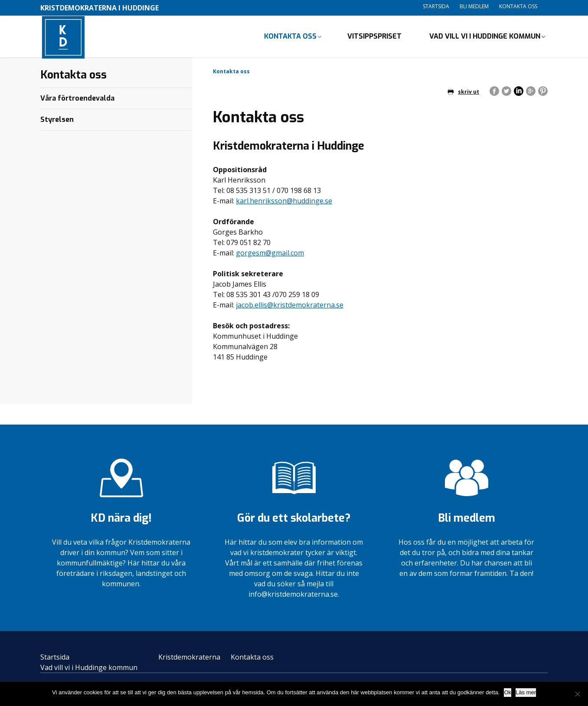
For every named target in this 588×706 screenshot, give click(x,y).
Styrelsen (57, 121)
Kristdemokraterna (189, 659)
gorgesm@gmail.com (270, 255)
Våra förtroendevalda (77, 100)
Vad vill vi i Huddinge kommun (485, 37)
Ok (508, 692)
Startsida (436, 6)
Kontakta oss (518, 6)
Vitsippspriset (374, 37)
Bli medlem (474, 6)
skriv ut (463, 93)
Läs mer (526, 692)
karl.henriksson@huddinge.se (284, 203)
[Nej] (577, 694)
